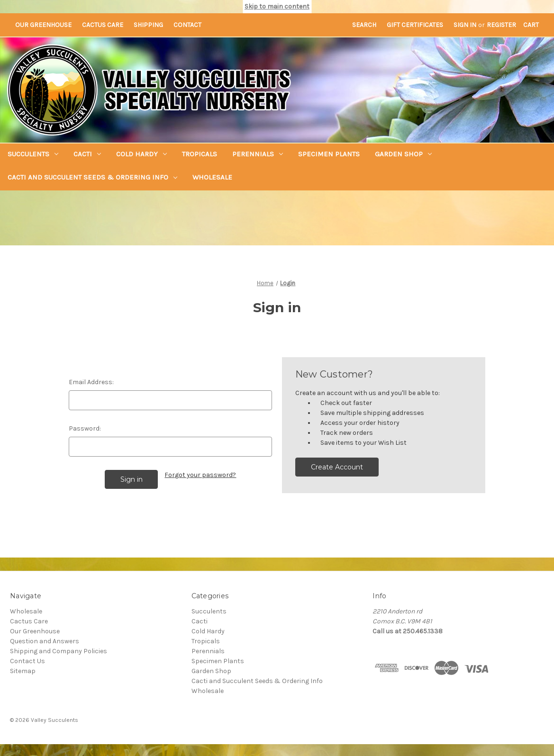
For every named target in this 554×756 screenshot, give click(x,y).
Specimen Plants (329, 154)
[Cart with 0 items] (531, 25)
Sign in (465, 25)
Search (364, 25)
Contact (187, 25)
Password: (85, 428)
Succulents (33, 154)
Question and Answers (45, 640)
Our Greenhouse (43, 25)
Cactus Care (103, 25)
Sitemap (23, 670)
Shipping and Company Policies (59, 650)
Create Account (337, 467)
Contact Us (27, 660)
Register (501, 25)
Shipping (148, 25)
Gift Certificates (415, 25)
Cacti (87, 154)
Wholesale (212, 177)
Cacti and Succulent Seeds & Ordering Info (92, 177)
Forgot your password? (200, 475)
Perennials (258, 154)
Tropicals (200, 154)
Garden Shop (403, 154)
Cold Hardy (141, 154)
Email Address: (91, 382)
